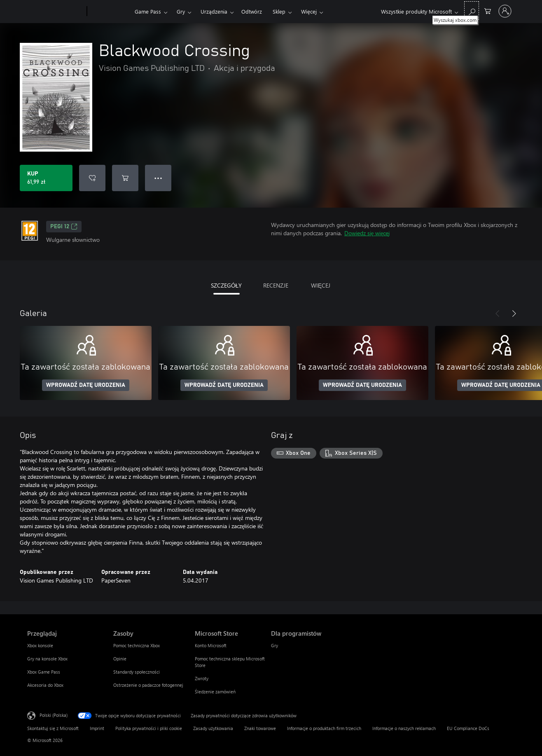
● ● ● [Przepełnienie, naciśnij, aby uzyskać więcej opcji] (158, 178)
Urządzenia (214, 11)
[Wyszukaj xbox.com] (472, 11)
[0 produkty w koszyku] (488, 11)
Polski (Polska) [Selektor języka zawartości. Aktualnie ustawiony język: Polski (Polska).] (54, 715)
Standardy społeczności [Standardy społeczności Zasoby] (137, 672)
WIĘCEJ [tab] (321, 285)
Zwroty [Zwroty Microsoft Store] (202, 678)
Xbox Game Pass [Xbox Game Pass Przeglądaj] (44, 672)
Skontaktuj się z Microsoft (53, 728)
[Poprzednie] (498, 314)
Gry (181, 11)
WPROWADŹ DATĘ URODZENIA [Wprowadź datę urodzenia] (86, 385)
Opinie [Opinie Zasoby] (120, 659)
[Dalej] (514, 314)
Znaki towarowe (260, 728)
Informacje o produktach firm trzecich (324, 728)
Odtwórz (252, 11)
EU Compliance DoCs (468, 728)
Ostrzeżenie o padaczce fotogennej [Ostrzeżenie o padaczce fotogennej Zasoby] (148, 685)
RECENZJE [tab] (276, 285)
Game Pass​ (148, 11)
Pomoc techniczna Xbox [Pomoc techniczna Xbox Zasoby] (137, 645)
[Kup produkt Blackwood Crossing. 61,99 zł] (46, 178)
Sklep (279, 11)
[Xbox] (110, 12)
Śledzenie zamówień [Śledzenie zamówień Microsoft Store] (215, 692)
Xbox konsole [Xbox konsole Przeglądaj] (40, 645)
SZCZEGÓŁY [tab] (227, 285)
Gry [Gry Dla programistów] (275, 645)
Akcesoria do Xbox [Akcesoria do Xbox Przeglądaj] (45, 685)
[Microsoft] (55, 12)
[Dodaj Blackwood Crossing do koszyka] (125, 178)
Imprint (97, 728)
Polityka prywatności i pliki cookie (149, 728)
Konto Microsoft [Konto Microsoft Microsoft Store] (211, 645)
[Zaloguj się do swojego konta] (505, 11)
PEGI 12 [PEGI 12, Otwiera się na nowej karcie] (64, 227)
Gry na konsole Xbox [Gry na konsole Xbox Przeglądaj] (47, 659)
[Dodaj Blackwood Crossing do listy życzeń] (92, 178)
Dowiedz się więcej (367, 233)
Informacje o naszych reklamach (404, 728)
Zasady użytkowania (213, 728)
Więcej (309, 11)
